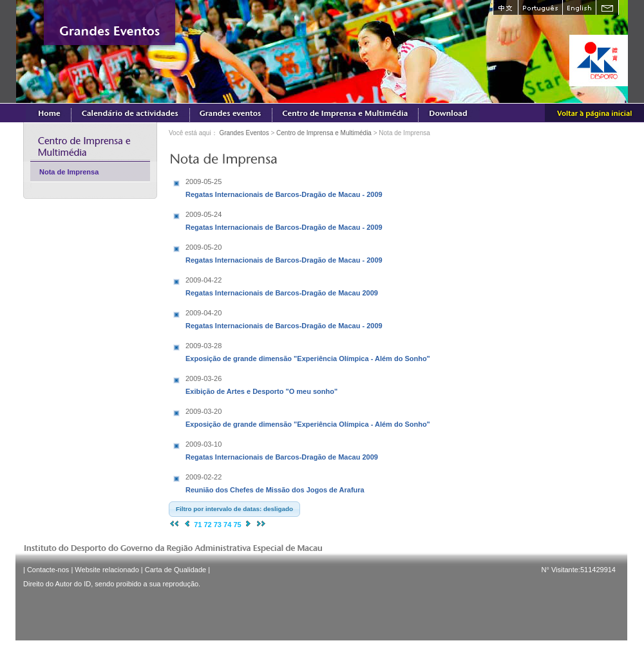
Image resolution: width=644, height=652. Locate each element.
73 (218, 525)
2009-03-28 (204, 346)
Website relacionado (107, 570)
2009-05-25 (204, 182)
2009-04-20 (204, 313)
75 (237, 525)
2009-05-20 (204, 247)
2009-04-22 (204, 280)
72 (207, 525)
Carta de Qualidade (175, 570)
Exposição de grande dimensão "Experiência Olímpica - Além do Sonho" (308, 351)
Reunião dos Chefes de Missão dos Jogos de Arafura (275, 482)
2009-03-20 (204, 411)
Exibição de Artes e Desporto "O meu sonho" (266, 384)
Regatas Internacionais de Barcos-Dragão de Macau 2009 (282, 285)
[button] (234, 509)
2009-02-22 (204, 477)
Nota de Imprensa (69, 172)
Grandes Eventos (244, 133)
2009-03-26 (204, 378)
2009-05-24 (204, 214)
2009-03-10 (204, 444)
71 (198, 525)
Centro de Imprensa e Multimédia (324, 133)
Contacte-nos (48, 570)
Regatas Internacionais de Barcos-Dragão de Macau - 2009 (284, 187)
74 (227, 525)
